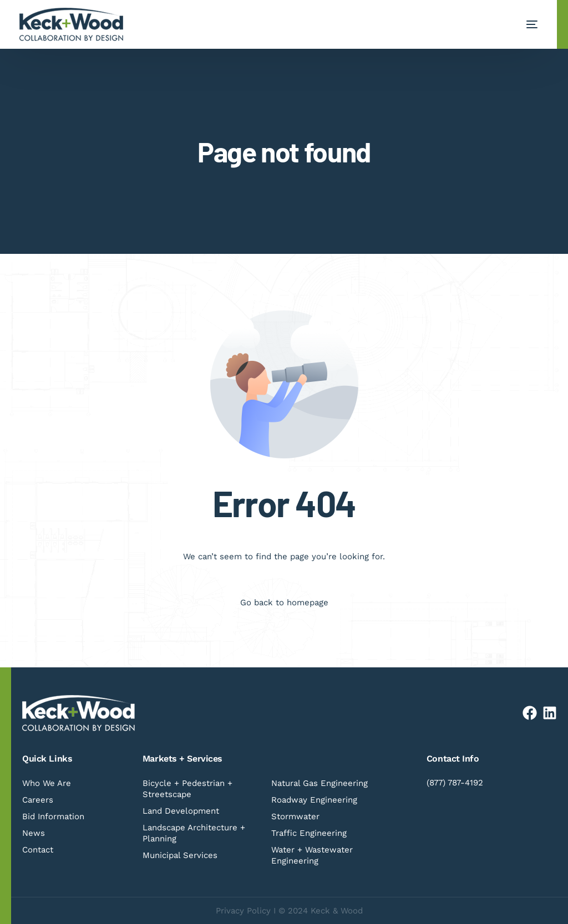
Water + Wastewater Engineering (312, 855)
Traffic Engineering (309, 833)
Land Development (181, 811)
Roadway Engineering (314, 800)
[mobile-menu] (521, 24)
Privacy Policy (243, 911)
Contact (38, 850)
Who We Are (47, 783)
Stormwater (295, 816)
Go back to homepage (284, 603)
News (34, 833)
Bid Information (53, 816)
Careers (38, 800)
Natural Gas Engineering (319, 783)
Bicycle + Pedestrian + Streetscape (187, 789)
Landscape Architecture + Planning (194, 833)
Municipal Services (180, 855)
